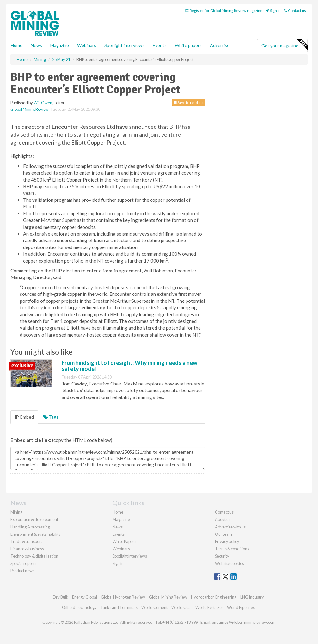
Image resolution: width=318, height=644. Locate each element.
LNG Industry (252, 597)
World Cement (154, 607)
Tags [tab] (51, 417)
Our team (223, 534)
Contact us (295, 11)
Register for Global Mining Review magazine (224, 11)
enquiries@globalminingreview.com (244, 622)
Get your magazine (284, 45)
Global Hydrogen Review (123, 597)
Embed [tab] (24, 417)
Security (222, 556)
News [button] (36, 45)
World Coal (181, 607)
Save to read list (189, 102)
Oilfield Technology (79, 607)
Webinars (87, 45)
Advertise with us (230, 527)
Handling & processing (30, 527)
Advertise (220, 45)
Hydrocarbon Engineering (214, 597)
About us (223, 519)
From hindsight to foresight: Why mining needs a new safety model (129, 366)
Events (160, 45)
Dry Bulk (61, 597)
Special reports (23, 563)
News (118, 527)
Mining (16, 512)
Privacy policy (227, 541)
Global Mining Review (30, 109)
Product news (22, 571)
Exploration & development (34, 519)
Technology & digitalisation (34, 556)
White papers (188, 45)
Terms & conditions (232, 549)
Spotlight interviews (124, 45)
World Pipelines (241, 607)
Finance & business (27, 549)
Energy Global (85, 597)
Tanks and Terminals (119, 607)
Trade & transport (26, 541)
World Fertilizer (209, 607)
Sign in (273, 11)
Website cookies (229, 563)
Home (17, 45)
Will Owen (43, 103)
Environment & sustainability (36, 534)
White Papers (124, 541)
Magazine (60, 45)
